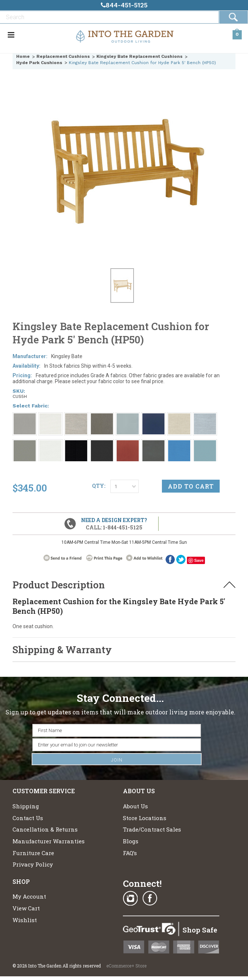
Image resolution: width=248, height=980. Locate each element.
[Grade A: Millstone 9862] (102, 444)
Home (23, 56)
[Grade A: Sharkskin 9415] (25, 444)
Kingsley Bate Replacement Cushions (139, 56)
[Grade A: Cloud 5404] (50, 444)
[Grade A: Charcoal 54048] (153, 444)
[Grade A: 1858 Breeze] (128, 417)
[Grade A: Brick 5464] (128, 444)
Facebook (170, 559)
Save (199, 560)
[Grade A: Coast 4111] (205, 444)
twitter (181, 559)
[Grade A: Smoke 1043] (25, 417)
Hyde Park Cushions (39, 63)
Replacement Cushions (63, 56)
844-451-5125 (124, 5)
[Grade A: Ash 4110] (102, 417)
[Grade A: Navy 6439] (153, 417)
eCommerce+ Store (126, 966)
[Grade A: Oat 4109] (179, 417)
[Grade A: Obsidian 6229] (76, 444)
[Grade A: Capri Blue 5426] (179, 444)
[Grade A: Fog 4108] (76, 417)
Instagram (130, 899)
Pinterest (169, 899)
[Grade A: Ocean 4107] (205, 417)
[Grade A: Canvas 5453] (50, 417)
